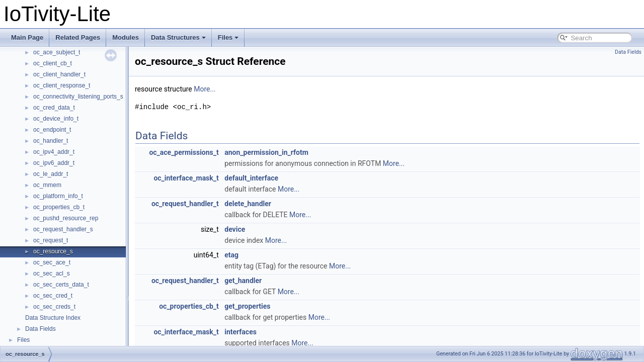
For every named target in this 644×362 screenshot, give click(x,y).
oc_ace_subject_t (57, 52)
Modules (126, 37)
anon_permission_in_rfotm (266, 152)
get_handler (243, 281)
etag (231, 255)
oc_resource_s (53, 251)
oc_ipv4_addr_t (54, 152)
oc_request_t (51, 240)
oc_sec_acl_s (52, 274)
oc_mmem (47, 185)
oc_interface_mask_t (186, 178)
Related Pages (78, 37)
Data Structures (178, 37)
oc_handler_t (51, 141)
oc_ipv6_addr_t (54, 163)
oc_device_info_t (56, 119)
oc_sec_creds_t (54, 307)
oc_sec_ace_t (52, 262)
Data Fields (41, 329)
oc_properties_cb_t (59, 207)
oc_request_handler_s (63, 229)
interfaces (240, 332)
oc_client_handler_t (59, 74)
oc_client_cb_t (53, 63)
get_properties (247, 306)
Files (228, 37)
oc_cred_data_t (54, 108)
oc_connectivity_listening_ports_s (78, 97)
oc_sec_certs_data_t (61, 285)
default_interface (251, 178)
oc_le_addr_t (51, 174)
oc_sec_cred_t (53, 296)
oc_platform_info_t (58, 196)
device (235, 229)
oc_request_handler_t (185, 204)
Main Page (27, 37)
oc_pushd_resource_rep (66, 218)
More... (205, 89)
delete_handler (248, 204)
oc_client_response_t (62, 85)
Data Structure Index (53, 318)
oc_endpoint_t (52, 130)
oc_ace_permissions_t (184, 152)
